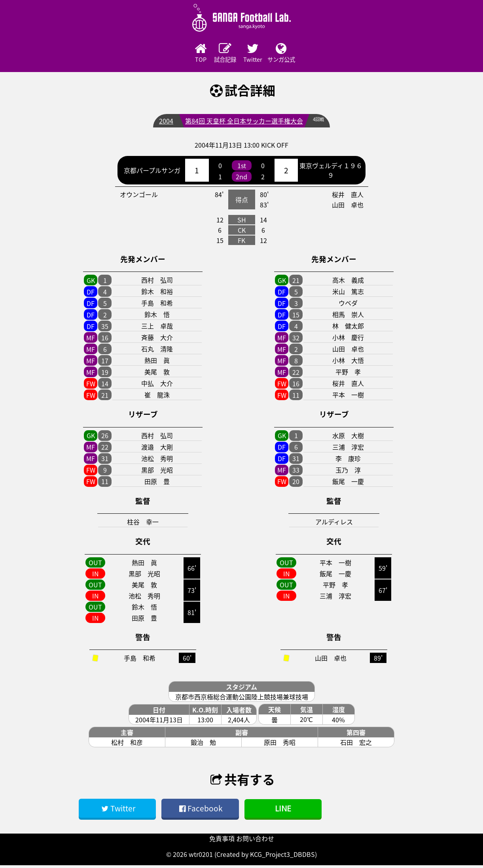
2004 (164, 123)
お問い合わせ (255, 841)
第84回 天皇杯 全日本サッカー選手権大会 (242, 123)
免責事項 (222, 841)
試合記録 (220, 54)
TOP (176, 54)
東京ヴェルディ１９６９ (331, 173)
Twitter (263, 54)
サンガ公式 (307, 54)
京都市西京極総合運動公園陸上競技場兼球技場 (242, 699)
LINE (283, 811)
